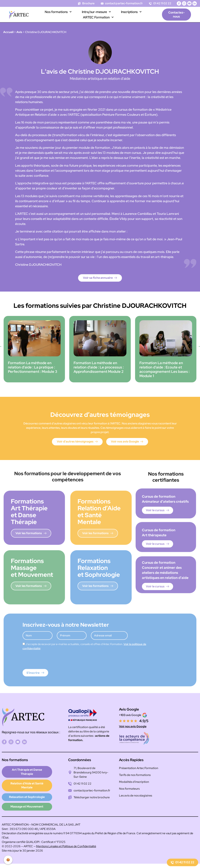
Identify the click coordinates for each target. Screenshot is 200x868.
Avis (19, 32)
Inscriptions (131, 12)
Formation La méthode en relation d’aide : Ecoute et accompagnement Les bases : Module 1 (164, 370)
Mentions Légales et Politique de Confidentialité (66, 841)
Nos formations (58, 12)
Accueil (8, 32)
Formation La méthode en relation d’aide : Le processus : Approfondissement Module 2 (99, 368)
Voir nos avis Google (133, 727)
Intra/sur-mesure (96, 12)
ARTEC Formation (98, 17)
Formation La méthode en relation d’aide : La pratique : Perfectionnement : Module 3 (33, 368)
